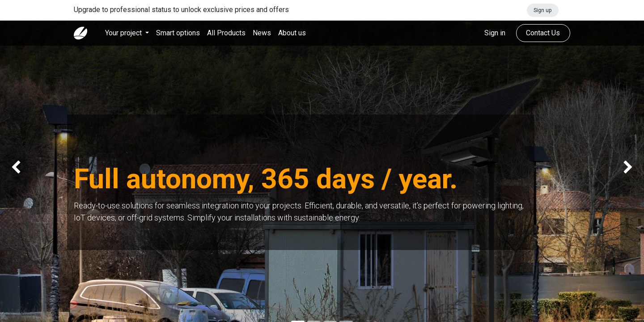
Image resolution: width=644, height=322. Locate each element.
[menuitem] (178, 33)
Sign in (495, 33)
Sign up (542, 10)
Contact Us (543, 33)
